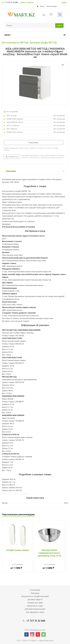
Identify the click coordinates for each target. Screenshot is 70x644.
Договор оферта (35, 599)
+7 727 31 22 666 (11, 2)
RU (65, 2)
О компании (35, 590)
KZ (63, 2)
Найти (59, 25)
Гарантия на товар (35, 606)
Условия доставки (35, 603)
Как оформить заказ (35, 612)
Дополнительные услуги (35, 609)
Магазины (35, 593)
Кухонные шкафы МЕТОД (43, 43)
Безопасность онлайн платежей (35, 596)
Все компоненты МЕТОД (15, 43)
